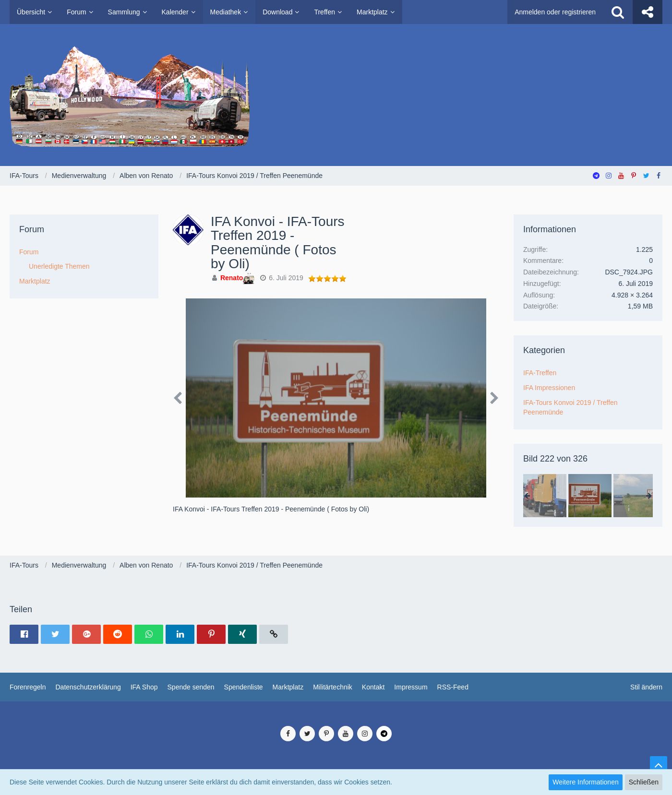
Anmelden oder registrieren (555, 12)
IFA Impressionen (549, 388)
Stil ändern (646, 687)
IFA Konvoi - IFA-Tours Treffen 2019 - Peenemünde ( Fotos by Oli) (278, 243)
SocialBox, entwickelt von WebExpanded (336, 766)
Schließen (644, 782)
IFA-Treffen (540, 373)
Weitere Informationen (585, 782)
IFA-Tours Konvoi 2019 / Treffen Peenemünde (570, 408)
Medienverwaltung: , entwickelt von (336, 716)
